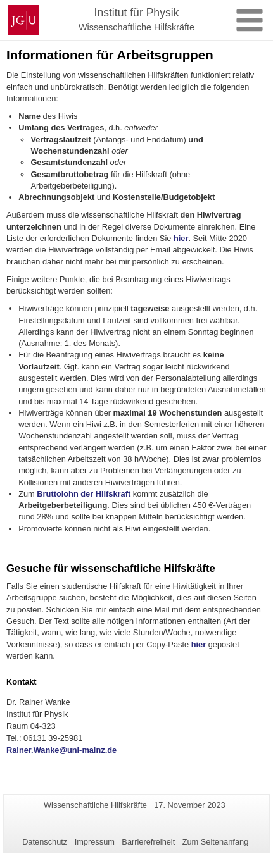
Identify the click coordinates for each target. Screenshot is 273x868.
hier (181, 238)
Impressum (95, 842)
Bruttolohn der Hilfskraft (84, 494)
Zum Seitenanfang (216, 842)
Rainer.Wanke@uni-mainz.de (61, 750)
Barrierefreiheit (148, 842)
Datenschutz (45, 842)
